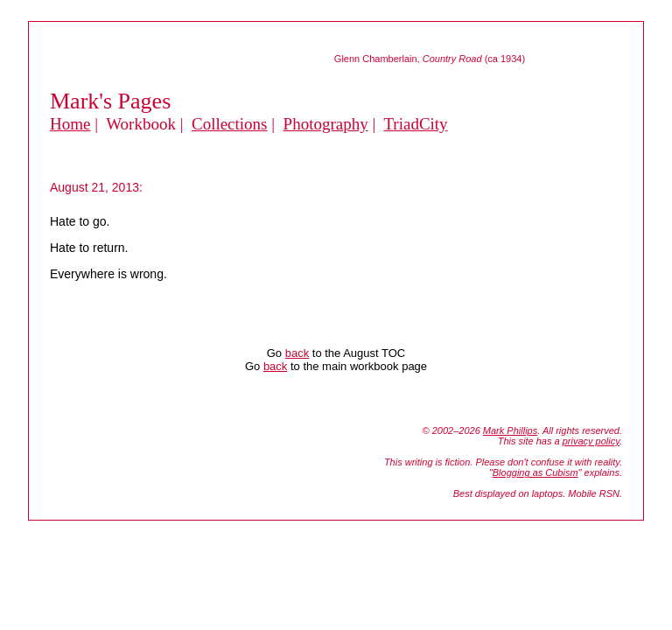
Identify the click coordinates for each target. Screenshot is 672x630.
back (297, 353)
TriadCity (415, 124)
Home (70, 124)
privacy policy (591, 441)
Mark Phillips (510, 430)
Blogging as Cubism (535, 472)
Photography (326, 124)
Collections (230, 124)
